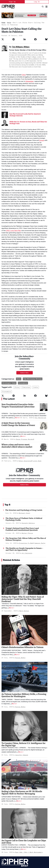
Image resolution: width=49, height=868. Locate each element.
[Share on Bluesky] (46, 39)
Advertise (5, 833)
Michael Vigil (24, 470)
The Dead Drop (24, 830)
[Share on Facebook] (35, 39)
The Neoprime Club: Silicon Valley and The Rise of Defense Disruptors (26, 496)
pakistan (26, 344)
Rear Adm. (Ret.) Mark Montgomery (29, 809)
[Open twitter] (15, 856)
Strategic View (9, 340)
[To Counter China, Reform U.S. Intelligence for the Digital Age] (24, 683)
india (36, 344)
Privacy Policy (5, 850)
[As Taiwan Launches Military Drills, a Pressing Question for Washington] (24, 634)
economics (7, 349)
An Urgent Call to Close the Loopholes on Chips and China (24, 799)
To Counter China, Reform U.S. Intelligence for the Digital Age (23, 701)
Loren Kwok (37, 418)
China (24, 75)
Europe (42, 121)
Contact (4, 840)
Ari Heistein (27, 510)
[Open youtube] (3, 856)
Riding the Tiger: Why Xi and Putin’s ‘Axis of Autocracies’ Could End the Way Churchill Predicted (23, 556)
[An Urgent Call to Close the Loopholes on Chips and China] (24, 780)
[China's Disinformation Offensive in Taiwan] (24, 587)
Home (3, 23)
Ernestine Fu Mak (26, 500)
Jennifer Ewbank (22, 712)
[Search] (43, 7)
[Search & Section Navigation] (46, 7)
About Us (4, 830)
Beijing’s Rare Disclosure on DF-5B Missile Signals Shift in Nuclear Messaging (22, 749)
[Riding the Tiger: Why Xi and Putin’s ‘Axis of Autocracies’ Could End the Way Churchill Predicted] (24, 537)
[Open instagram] (26, 856)
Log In (37, 2)
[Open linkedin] (9, 856)
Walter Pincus (27, 490)
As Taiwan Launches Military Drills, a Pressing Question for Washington (24, 652)
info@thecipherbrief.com (9, 862)
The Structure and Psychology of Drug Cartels (24, 467)
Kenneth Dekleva (28, 480)
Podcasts (23, 833)
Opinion (22, 827)
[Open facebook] (21, 856)
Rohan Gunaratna (25, 418)
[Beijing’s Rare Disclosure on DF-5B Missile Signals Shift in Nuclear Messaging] (24, 731)
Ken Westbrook (41, 375)
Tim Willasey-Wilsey (21, 47)
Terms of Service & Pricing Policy (18, 850)
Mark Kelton (24, 568)
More (17, 375)
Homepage (5, 827)
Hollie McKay (20, 615)
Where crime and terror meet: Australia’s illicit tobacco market (17, 403)
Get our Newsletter (8, 843)
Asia (9, 23)
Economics (23, 340)
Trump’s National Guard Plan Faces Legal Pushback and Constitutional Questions (22, 486)
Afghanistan (29, 81)
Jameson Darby (40, 500)
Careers (4, 837)
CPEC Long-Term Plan (13, 211)
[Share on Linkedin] (25, 39)
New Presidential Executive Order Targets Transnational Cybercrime (18, 363)
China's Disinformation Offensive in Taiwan (22, 604)
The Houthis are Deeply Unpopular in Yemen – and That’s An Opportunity (24, 506)
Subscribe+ (25, 442)
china (17, 344)
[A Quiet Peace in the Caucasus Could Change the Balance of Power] (44, 383)
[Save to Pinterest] (14, 39)
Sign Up (12, 2)
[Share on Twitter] (3, 39)
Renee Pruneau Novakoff (25, 396)
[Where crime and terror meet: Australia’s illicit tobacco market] (44, 404)
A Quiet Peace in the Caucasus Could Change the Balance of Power (18, 381)
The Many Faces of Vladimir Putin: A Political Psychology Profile (24, 476)
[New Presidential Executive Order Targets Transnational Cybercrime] (44, 364)
